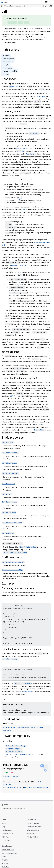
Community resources (35, 827)
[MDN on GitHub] (3, 814)
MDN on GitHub (33, 837)
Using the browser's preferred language (22, 649)
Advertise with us (8, 834)
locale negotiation (23, 149)
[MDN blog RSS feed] (17, 814)
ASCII (25, 210)
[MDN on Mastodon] (13, 814)
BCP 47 (17, 200)
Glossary (5, 863)
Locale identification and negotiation (20, 378)
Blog (3, 827)
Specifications (7, 68)
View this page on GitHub (12, 787)
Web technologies (8, 850)
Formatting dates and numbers (18, 588)
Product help (6, 840)
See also (6, 74)
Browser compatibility (10, 71)
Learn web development (10, 853)
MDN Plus (5, 837)
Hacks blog (6, 867)
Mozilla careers (7, 830)
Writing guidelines (33, 830)
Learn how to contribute (12, 776)
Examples (6, 65)
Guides (4, 857)
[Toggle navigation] (50, 2)
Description (6, 56)
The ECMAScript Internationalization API (20, 754)
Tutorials (5, 860)
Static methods (8, 62)
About (4, 823)
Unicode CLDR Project (19, 265)
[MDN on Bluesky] (6, 814)
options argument (11, 352)
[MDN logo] (6, 805)
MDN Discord (32, 834)
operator (13, 86)
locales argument (11, 111)
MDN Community (33, 823)
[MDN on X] (10, 814)
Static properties (8, 59)
